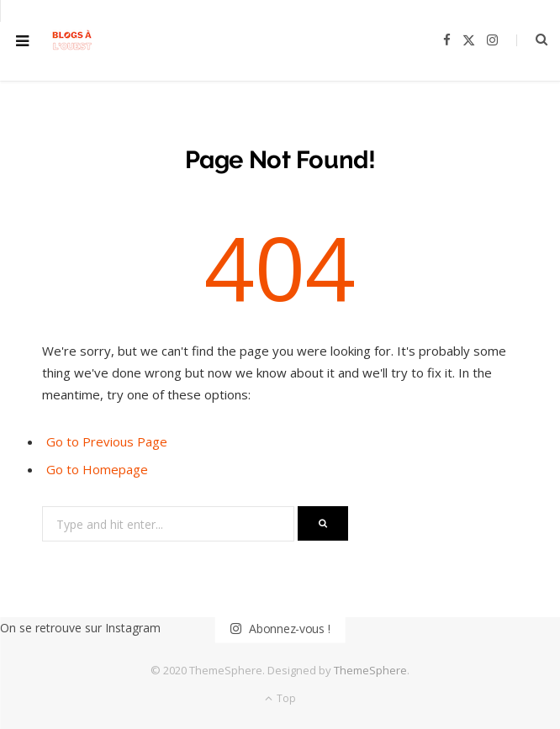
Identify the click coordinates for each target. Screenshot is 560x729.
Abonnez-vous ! (280, 629)
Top (280, 698)
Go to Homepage (97, 469)
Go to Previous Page (107, 441)
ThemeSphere (370, 670)
